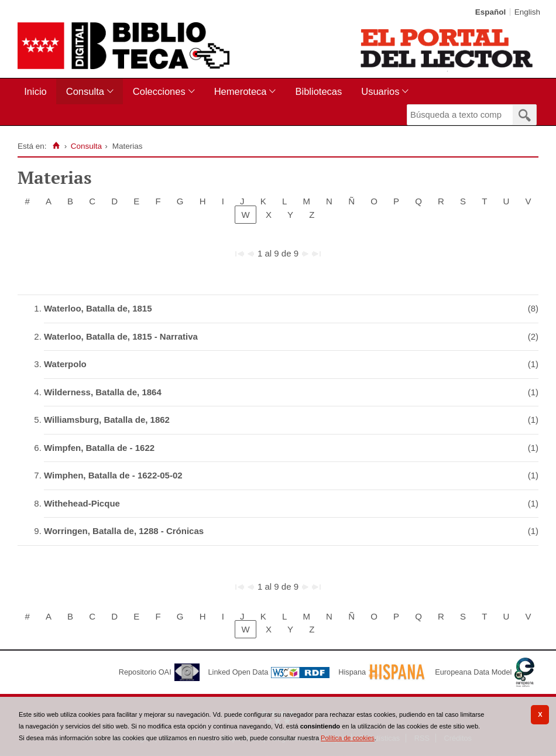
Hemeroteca (241, 91)
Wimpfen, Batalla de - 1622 (99, 448)
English (527, 12)
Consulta (85, 91)
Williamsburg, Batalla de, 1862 (107, 420)
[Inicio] (56, 146)
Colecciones (159, 91)
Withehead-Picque (82, 503)
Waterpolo (65, 364)
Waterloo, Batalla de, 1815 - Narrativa (121, 336)
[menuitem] (38, 92)
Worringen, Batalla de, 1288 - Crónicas (124, 531)
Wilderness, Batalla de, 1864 (103, 392)
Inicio (35, 91)
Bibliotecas (318, 91)
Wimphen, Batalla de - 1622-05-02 (113, 475)
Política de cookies (348, 738)
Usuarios (380, 91)
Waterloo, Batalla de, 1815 (98, 308)
